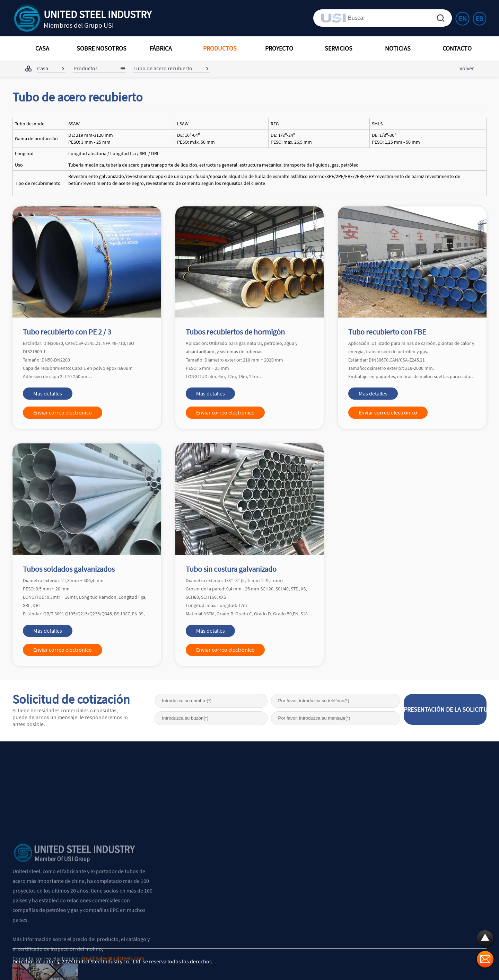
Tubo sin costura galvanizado (231, 569)
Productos (86, 68)
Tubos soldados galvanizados (69, 569)
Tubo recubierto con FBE (387, 332)
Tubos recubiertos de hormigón (235, 332)
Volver (467, 68)
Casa (43, 68)
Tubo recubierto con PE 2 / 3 (67, 332)
